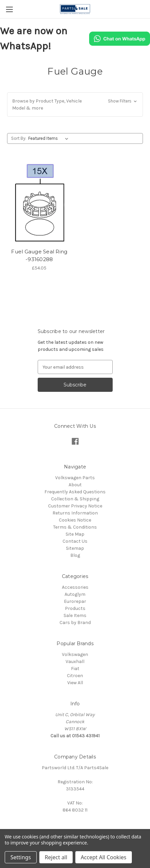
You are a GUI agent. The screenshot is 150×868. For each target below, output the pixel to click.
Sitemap (75, 548)
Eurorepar (75, 601)
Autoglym (75, 594)
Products (75, 608)
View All (75, 683)
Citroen (75, 676)
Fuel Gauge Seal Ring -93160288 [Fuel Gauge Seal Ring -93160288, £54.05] (39, 255)
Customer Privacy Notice (75, 506)
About (75, 485)
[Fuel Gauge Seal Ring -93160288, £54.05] (39, 202)
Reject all (56, 857)
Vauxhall (75, 662)
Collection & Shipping (75, 499)
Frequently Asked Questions (75, 492)
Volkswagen (75, 654)
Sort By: (19, 138)
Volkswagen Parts (75, 478)
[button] (75, 105)
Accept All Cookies (104, 857)
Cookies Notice (75, 520)
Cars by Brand (75, 623)
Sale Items (75, 615)
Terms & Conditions (75, 527)
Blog (75, 555)
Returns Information (75, 513)
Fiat (75, 669)
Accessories (75, 587)
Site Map (75, 534)
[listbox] (50, 138)
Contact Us (75, 541)
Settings (21, 857)
